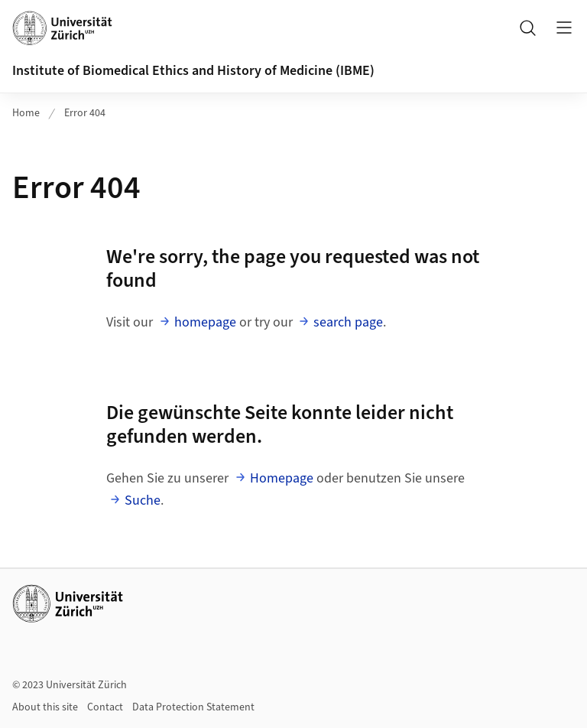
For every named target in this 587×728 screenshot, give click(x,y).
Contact (105, 707)
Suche (143, 500)
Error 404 (85, 113)
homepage (205, 322)
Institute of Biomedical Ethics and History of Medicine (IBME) (193, 71)
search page (348, 322)
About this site (45, 707)
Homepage (282, 478)
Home (26, 113)
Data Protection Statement (193, 707)
